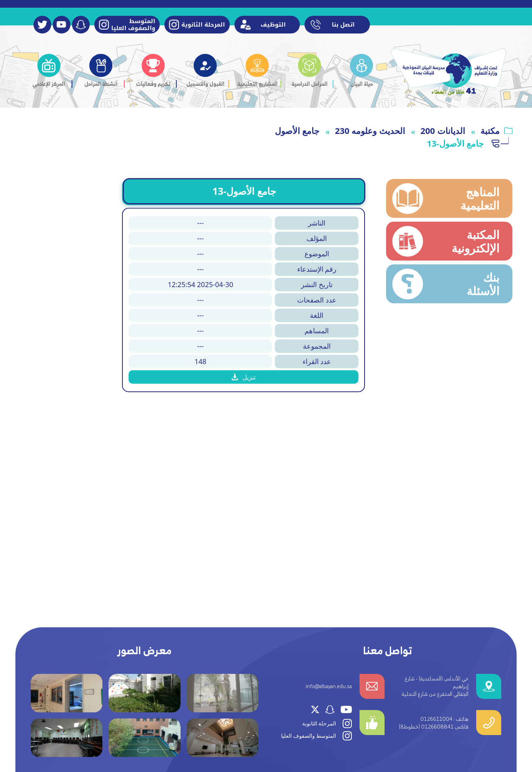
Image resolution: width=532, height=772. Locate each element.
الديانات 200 (443, 130)
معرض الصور (145, 651)
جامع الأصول (297, 130)
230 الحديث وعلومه (370, 130)
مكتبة (490, 130)
